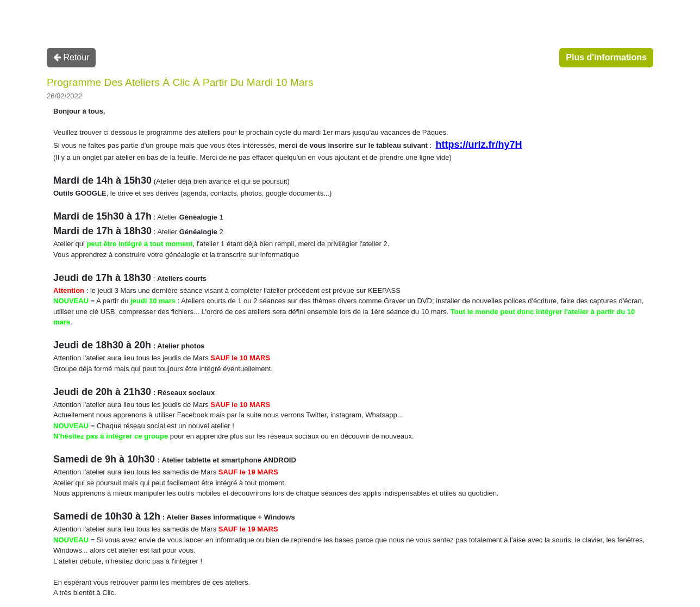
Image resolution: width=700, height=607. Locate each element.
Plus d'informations (606, 57)
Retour (71, 57)
